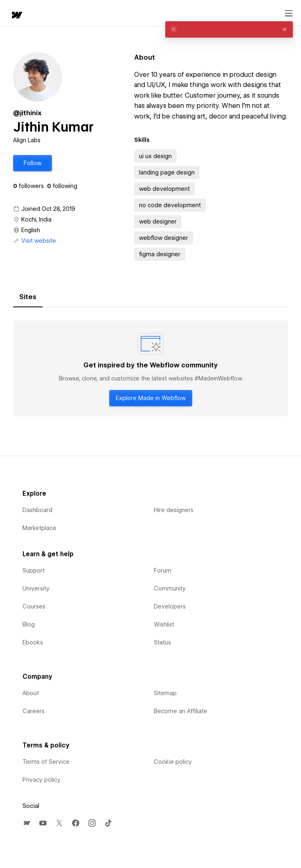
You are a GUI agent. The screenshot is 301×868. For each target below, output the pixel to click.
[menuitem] (27, 823)
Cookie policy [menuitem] (173, 762)
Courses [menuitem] (34, 606)
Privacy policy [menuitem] (42, 780)
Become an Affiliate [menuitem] (181, 711)
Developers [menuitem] (170, 606)
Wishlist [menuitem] (164, 624)
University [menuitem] (36, 588)
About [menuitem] (31, 693)
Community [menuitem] (170, 588)
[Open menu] (289, 13)
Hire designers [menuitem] (174, 510)
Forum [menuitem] (163, 570)
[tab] (28, 297)
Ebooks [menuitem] (33, 642)
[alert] (229, 29)
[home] (16, 16)
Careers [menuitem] (34, 711)
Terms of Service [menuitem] (46, 762)
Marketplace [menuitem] (39, 528)
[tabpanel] (150, 369)
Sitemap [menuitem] (165, 693)
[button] (33, 163)
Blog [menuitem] (29, 624)
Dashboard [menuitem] (37, 510)
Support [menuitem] (34, 570)
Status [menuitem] (162, 642)
